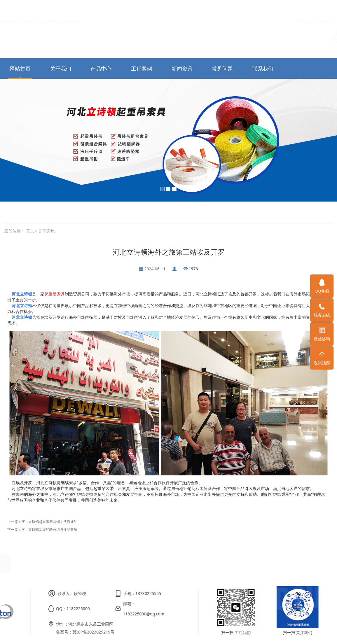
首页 (30, 231)
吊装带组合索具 (113, 212)
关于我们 (61, 69)
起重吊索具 (55, 294)
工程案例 (142, 69)
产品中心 (101, 69)
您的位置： (15, 231)
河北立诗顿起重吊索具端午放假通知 (49, 522)
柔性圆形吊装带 (80, 212)
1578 (193, 269)
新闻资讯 (182, 69)
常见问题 (222, 69)
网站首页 (305, 7)
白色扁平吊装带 (46, 212)
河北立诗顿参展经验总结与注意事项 (49, 530)
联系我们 (326, 7)
